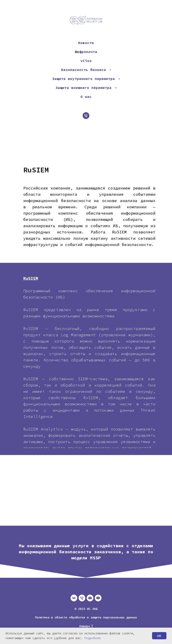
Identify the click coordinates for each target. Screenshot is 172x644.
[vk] (74, 598)
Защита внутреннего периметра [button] (85, 79)
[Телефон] (86, 116)
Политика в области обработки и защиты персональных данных (86, 617)
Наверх (86, 626)
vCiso (86, 61)
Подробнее (92, 638)
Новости (86, 43)
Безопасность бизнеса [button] (85, 70)
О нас (86, 97)
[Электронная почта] (90, 598)
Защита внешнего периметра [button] (85, 88)
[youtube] (98, 598)
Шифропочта (86, 52)
